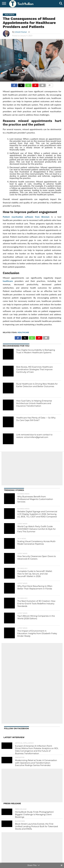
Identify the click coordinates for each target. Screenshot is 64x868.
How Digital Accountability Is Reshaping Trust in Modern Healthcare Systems (36, 351)
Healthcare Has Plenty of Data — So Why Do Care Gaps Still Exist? (36, 419)
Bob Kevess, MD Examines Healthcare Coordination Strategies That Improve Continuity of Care (34, 369)
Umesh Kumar (21, 32)
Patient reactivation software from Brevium (26, 217)
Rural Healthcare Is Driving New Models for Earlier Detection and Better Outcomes (37, 385)
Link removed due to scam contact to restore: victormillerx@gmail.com (34, 436)
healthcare (8, 281)
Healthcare (23, 332)
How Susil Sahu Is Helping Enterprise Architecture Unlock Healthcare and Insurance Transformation (34, 403)
